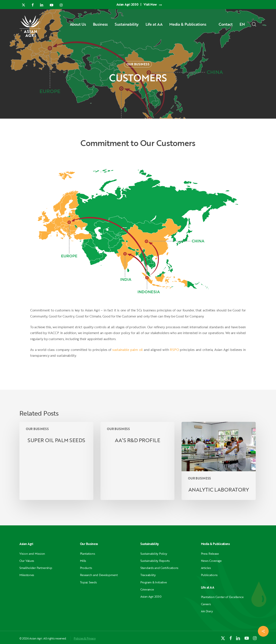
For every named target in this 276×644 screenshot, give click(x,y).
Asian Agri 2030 (151, 596)
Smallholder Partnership (36, 568)
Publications (209, 575)
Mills (83, 561)
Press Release (210, 554)
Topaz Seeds (88, 582)
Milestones (27, 575)
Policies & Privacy (85, 638)
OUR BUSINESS (138, 64)
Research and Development (99, 575)
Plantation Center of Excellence (222, 597)
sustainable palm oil (128, 350)
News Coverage (211, 561)
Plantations (88, 554)
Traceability (148, 575)
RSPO (174, 350)
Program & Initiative (154, 582)
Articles (206, 568)
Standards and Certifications (159, 568)
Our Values (27, 561)
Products (86, 568)
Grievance (147, 589)
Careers (206, 604)
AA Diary (207, 611)
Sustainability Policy (154, 554)
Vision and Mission (32, 554)
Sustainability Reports (155, 561)
